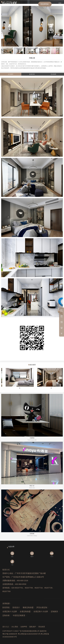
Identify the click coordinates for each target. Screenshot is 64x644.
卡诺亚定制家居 (19, 615)
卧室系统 (6, 607)
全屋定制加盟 (25, 612)
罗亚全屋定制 (42, 607)
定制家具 (54, 612)
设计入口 (6, 627)
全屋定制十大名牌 (41, 612)
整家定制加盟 (28, 607)
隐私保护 (33, 627)
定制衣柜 (6, 615)
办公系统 (15, 627)
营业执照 (42, 627)
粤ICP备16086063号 (10, 634)
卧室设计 (16, 607)
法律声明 (24, 627)
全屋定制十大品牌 (10, 612)
